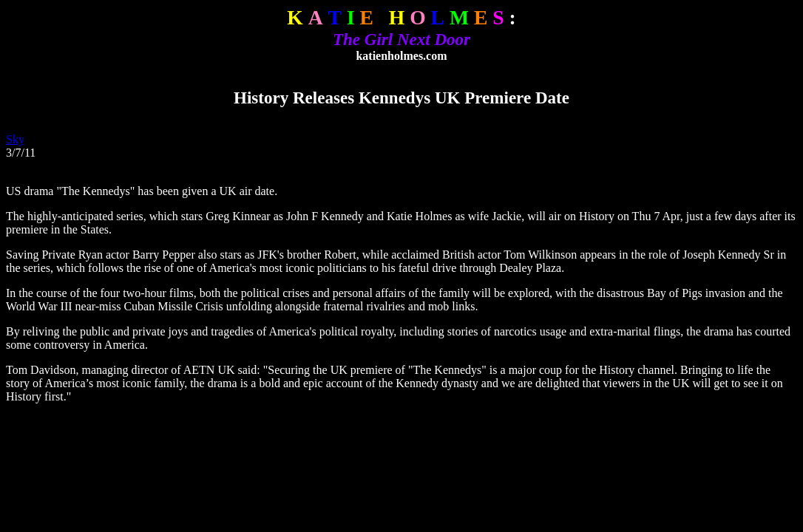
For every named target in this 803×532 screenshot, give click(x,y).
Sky (15, 139)
